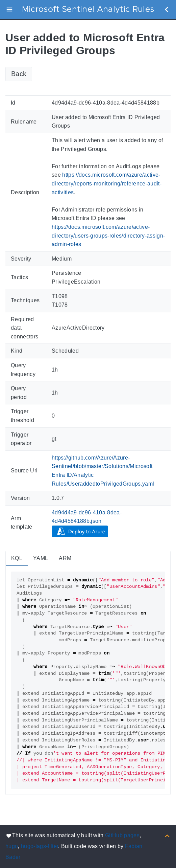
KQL (17, 558)
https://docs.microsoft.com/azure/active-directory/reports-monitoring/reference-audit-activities (107, 183)
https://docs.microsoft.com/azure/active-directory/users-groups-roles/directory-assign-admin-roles (108, 236)
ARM (65, 558)
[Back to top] (167, 835)
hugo (12, 846)
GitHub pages (122, 835)
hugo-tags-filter (40, 846)
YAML (41, 558)
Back (19, 74)
